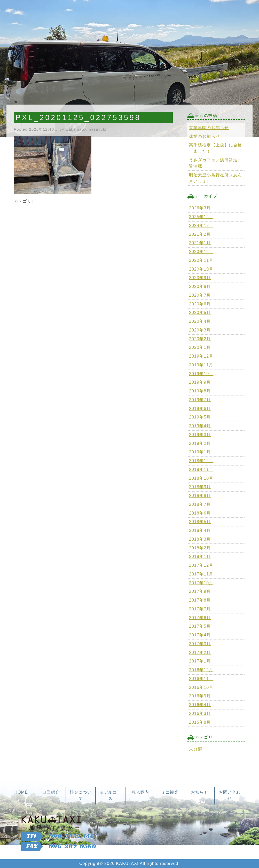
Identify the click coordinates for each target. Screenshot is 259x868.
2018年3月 (200, 539)
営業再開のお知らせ (209, 128)
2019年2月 (200, 443)
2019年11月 (201, 365)
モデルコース (111, 795)
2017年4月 (200, 635)
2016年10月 (201, 687)
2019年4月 (200, 426)
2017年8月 (200, 600)
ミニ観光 (170, 792)
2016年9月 (200, 696)
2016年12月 (201, 670)
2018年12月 (201, 461)
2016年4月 (200, 705)
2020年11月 (201, 260)
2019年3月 (200, 435)
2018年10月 (201, 478)
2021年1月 (200, 243)
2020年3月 (200, 330)
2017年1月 (200, 661)
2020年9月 (200, 278)
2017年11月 (201, 574)
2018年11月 (201, 469)
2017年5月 (200, 626)
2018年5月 (200, 522)
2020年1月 (200, 347)
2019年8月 (200, 391)
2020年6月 (200, 304)
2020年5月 (200, 313)
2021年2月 (200, 234)
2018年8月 (200, 496)
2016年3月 (200, 713)
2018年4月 (200, 530)
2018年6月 (200, 513)
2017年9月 (200, 591)
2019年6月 (200, 409)
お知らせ (200, 792)
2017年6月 (200, 618)
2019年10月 (201, 374)
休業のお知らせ (205, 136)
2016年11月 (201, 679)
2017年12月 (201, 565)
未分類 (196, 749)
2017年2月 (200, 653)
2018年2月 (200, 548)
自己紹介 (51, 792)
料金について (81, 795)
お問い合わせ (230, 795)
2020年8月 (200, 286)
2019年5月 (200, 417)
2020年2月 (200, 339)
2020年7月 (200, 295)
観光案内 (140, 792)
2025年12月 (201, 217)
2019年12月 (201, 356)
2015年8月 (200, 722)
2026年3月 (200, 208)
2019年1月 (200, 452)
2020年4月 (200, 321)
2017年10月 (201, 583)
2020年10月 (201, 269)
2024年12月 (201, 226)
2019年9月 (200, 382)
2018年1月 (200, 557)
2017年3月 (200, 644)
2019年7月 (200, 400)
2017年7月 (200, 609)
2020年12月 (201, 252)
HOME (21, 792)
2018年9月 (200, 487)
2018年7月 (200, 504)
